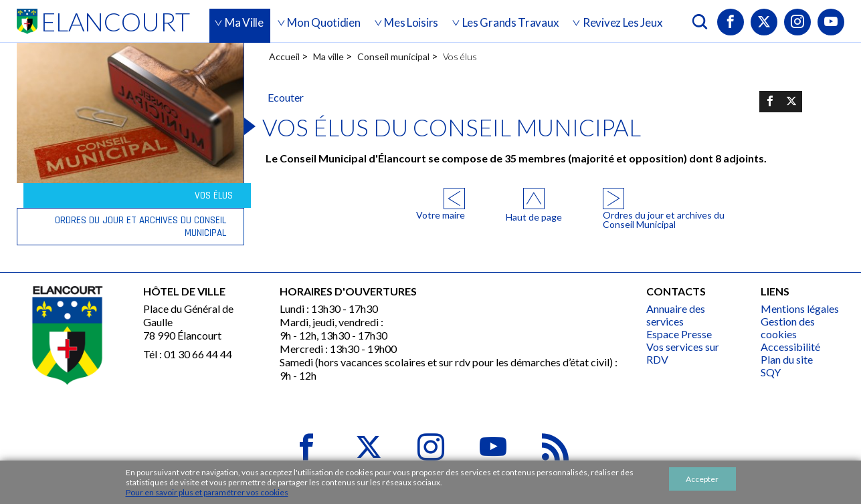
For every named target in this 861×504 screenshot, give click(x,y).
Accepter (702, 479)
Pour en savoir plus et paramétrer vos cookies (207, 492)
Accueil (284, 56)
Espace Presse (679, 334)
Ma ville (328, 56)
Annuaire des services (676, 315)
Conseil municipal (393, 56)
